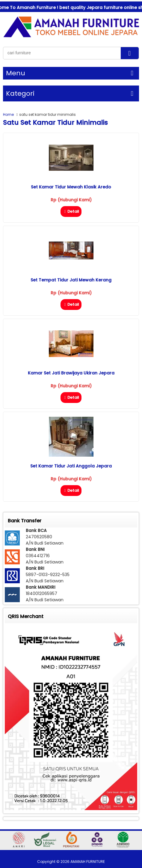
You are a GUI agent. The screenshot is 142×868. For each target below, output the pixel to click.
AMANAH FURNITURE (88, 862)
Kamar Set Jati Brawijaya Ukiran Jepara (71, 373)
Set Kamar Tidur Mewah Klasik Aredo (71, 187)
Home (8, 114)
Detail (71, 211)
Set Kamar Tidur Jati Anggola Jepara (71, 466)
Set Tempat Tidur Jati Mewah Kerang (71, 280)
